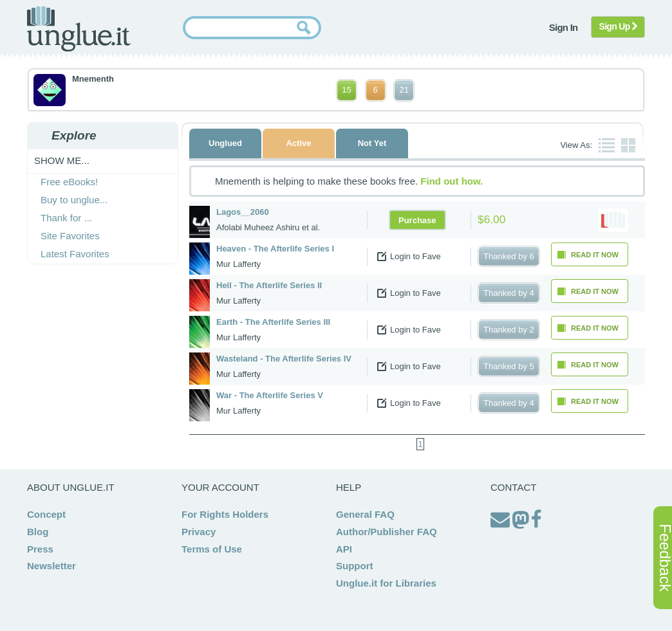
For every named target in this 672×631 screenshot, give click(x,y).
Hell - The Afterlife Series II (269, 285)
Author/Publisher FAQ (387, 532)
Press (40, 549)
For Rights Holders (225, 514)
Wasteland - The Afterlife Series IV (284, 359)
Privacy (199, 532)
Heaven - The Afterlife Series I (275, 249)
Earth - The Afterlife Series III (273, 322)
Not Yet (372, 143)
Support (355, 566)
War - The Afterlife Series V (270, 395)
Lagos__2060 (243, 212)
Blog (38, 532)
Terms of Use (212, 549)
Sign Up (618, 26)
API (344, 549)
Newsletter (51, 566)
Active (298, 143)
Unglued (225, 143)
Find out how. (452, 181)
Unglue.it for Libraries (386, 583)
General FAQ (365, 514)
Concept (46, 514)
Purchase (417, 220)
